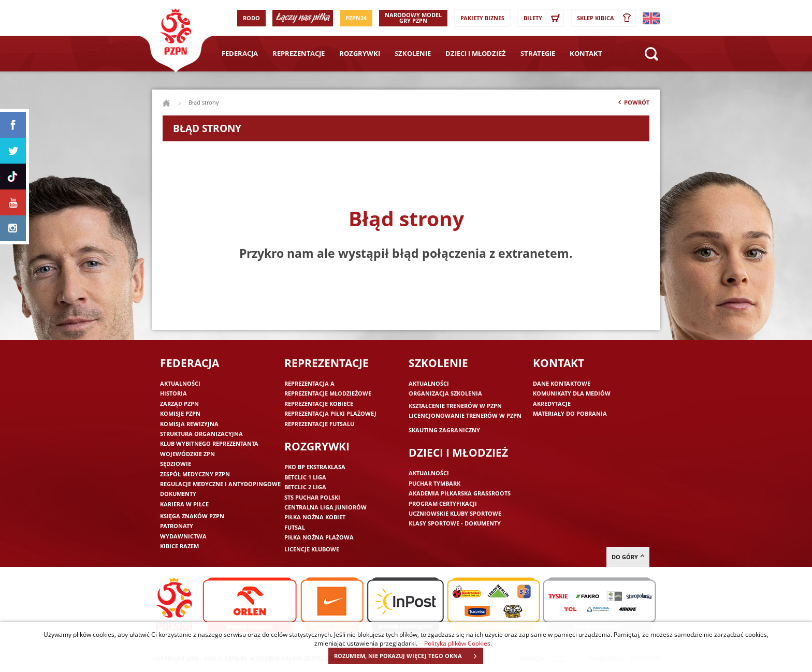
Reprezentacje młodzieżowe (328, 393)
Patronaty (177, 526)
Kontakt (586, 53)
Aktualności (180, 383)
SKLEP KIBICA (606, 18)
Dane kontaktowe (562, 383)
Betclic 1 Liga (305, 477)
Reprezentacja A (309, 383)
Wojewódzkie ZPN (187, 454)
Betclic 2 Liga (305, 487)
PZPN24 (356, 18)
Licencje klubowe (312, 549)
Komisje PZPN (180, 413)
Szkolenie (413, 53)
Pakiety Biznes (482, 18)
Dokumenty (178, 494)
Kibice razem (179, 546)
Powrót (633, 105)
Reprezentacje (299, 53)
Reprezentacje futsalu (319, 424)
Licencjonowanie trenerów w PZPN (465, 415)
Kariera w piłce (184, 504)
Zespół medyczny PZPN (195, 474)
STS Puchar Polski (312, 497)
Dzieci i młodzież (476, 53)
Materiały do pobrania (570, 413)
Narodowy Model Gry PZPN (413, 18)
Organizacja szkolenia (445, 393)
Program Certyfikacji (443, 503)
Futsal (295, 527)
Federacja (240, 53)
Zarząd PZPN (179, 404)
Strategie (538, 53)
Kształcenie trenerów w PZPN (455, 406)
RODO (251, 18)
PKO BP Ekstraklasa (315, 467)
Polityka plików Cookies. (458, 643)
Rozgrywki (360, 53)
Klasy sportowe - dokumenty (455, 523)
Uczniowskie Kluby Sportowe (455, 513)
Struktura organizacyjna (201, 434)
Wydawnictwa (183, 536)
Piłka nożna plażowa (319, 537)
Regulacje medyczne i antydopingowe (220, 484)
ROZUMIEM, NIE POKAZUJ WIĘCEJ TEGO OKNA (408, 656)
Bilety (543, 18)
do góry (628, 557)
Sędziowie (176, 464)
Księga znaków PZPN (192, 516)
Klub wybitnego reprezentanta (209, 443)
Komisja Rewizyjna (189, 424)
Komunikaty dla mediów (572, 393)
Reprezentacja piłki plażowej (330, 413)
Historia (173, 393)
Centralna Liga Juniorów (325, 507)
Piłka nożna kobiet (315, 517)
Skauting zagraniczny (444, 430)
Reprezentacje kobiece (319, 404)
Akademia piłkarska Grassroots (460, 493)
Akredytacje (552, 404)
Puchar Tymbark (434, 483)
